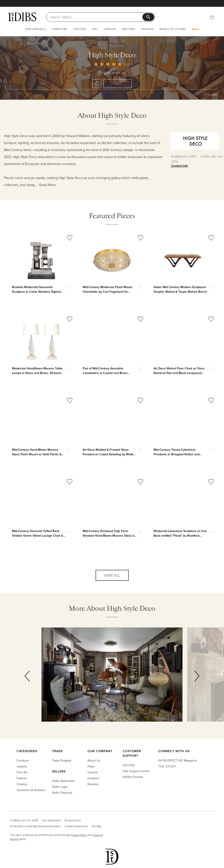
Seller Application (64, 781)
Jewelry (110, 29)
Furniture (59, 29)
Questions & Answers (31, 790)
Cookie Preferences (76, 826)
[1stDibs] (22, 17)
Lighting (80, 29)
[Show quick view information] (69, 287)
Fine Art (22, 772)
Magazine (178, 760)
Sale (195, 29)
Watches (129, 29)
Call (117, 83)
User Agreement (51, 820)
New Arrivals (36, 29)
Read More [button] (47, 185)
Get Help (129, 765)
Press (91, 766)
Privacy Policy (73, 820)
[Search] (96, 17)
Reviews (93, 784)
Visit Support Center (136, 771)
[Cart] (212, 17)
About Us (94, 760)
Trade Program (62, 760)
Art (95, 29)
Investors (93, 778)
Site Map (97, 826)
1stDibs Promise (133, 777)
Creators (22, 784)
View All (112, 575)
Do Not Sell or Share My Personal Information (35, 826)
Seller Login (60, 787)
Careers (93, 772)
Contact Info (179, 166)
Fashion (147, 29)
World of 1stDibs (173, 29)
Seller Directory (62, 792)
